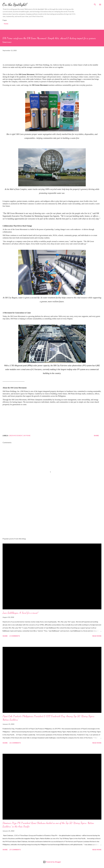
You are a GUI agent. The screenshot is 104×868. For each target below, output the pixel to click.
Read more (97, 636)
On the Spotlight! (15, 4)
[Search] (95, 4)
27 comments (15, 850)
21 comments (15, 743)
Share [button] (96, 436)
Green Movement (16, 436)
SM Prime (27, 436)
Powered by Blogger (52, 862)
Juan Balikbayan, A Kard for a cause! (20, 613)
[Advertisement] (52, 516)
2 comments (15, 636)
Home (6, 24)
